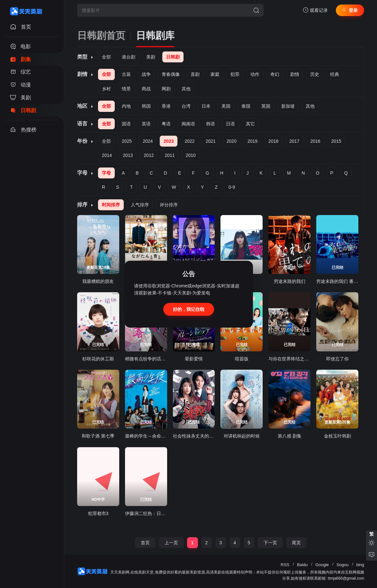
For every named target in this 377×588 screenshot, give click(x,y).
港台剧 (129, 57)
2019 (252, 141)
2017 (294, 141)
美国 (226, 106)
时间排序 (111, 205)
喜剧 (195, 74)
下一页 (270, 543)
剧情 (295, 74)
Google (322, 565)
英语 (146, 124)
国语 (126, 124)
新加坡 (288, 106)
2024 (148, 141)
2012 (149, 155)
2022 (189, 141)
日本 (206, 106)
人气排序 (140, 205)
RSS (285, 565)
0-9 (232, 187)
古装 (126, 74)
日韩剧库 (155, 36)
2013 (128, 155)
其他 (186, 89)
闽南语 (188, 124)
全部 (106, 57)
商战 (146, 89)
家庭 (215, 74)
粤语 (166, 124)
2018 (273, 141)
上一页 (171, 543)
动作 (255, 74)
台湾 (186, 106)
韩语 (211, 124)
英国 (266, 106)
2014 (107, 155)
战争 (146, 74)
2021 (211, 141)
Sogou (343, 565)
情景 (126, 89)
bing (360, 565)
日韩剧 (173, 57)
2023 (169, 141)
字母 (106, 173)
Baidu (302, 565)
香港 (166, 106)
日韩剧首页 (101, 36)
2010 (191, 155)
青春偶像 (171, 74)
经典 (335, 74)
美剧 (151, 57)
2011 (170, 155)
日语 (230, 124)
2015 (336, 141)
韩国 (146, 106)
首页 (145, 543)
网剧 (166, 89)
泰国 (246, 106)
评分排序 (169, 205)
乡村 (106, 89)
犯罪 (235, 74)
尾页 (296, 543)
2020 (232, 141)
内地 (126, 106)
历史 (315, 74)
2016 (315, 141)
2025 (127, 141)
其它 (250, 124)
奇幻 (275, 74)
